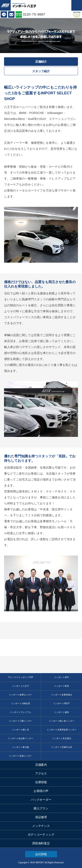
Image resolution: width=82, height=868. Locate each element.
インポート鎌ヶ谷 (20, 730)
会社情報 (41, 854)
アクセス (41, 773)
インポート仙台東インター (20, 738)
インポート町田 (62, 686)
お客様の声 (41, 791)
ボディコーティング (41, 835)
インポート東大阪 (20, 747)
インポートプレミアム (20, 712)
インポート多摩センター (20, 695)
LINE (4, 14)
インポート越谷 (62, 712)
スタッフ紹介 (41, 71)
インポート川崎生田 (20, 703)
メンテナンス (41, 826)
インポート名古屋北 (62, 738)
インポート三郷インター (20, 721)
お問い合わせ (11, 14)
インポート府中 (62, 677)
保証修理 (41, 817)
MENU (77, 5)
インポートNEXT (61, 703)
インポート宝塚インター (20, 756)
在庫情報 (41, 782)
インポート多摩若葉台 (62, 695)
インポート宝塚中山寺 (62, 747)
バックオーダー (41, 800)
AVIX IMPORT (5, 5)
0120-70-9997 (34, 14)
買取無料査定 (41, 843)
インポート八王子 (20, 686)
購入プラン (41, 808)
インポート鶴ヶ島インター (62, 721)
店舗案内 (41, 765)
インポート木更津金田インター (62, 730)
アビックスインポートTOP (20, 677)
